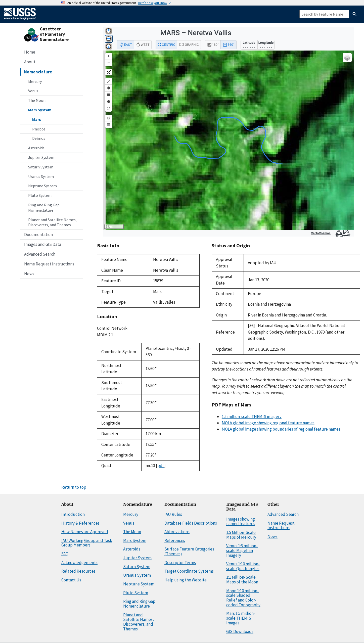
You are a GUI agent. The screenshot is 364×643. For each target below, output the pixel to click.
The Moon (37, 100)
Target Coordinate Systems (189, 571)
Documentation (38, 235)
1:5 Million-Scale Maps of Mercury (241, 535)
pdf (161, 466)
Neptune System (42, 186)
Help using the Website (186, 580)
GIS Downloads (240, 631)
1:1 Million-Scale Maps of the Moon (242, 580)
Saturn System (41, 167)
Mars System (40, 110)
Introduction (73, 514)
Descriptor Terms (180, 563)
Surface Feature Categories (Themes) (189, 551)
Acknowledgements (79, 563)
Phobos (39, 129)
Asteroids (36, 148)
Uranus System (41, 176)
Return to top (74, 487)
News (29, 274)
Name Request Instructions (49, 264)
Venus (33, 91)
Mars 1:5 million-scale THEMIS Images (241, 618)
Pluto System (40, 195)
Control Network (112, 328)
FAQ (65, 554)
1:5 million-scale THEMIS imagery (252, 417)
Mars (37, 119)
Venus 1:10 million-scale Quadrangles (243, 566)
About (30, 62)
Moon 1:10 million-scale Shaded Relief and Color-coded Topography (243, 598)
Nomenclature (38, 72)
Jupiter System (41, 157)
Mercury (35, 81)
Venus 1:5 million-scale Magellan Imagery (242, 550)
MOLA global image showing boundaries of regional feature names (281, 429)
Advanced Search (40, 254)
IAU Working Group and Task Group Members (87, 543)
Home (30, 52)
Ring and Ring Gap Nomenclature (44, 208)
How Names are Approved (85, 532)
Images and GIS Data (43, 244)
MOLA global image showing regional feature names (268, 423)
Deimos (39, 138)
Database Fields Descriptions (191, 523)
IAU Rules (173, 514)
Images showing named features (241, 521)
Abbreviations (177, 532)
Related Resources (78, 571)
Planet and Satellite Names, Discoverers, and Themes (52, 222)
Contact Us (71, 580)
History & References (80, 523)
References (175, 540)
